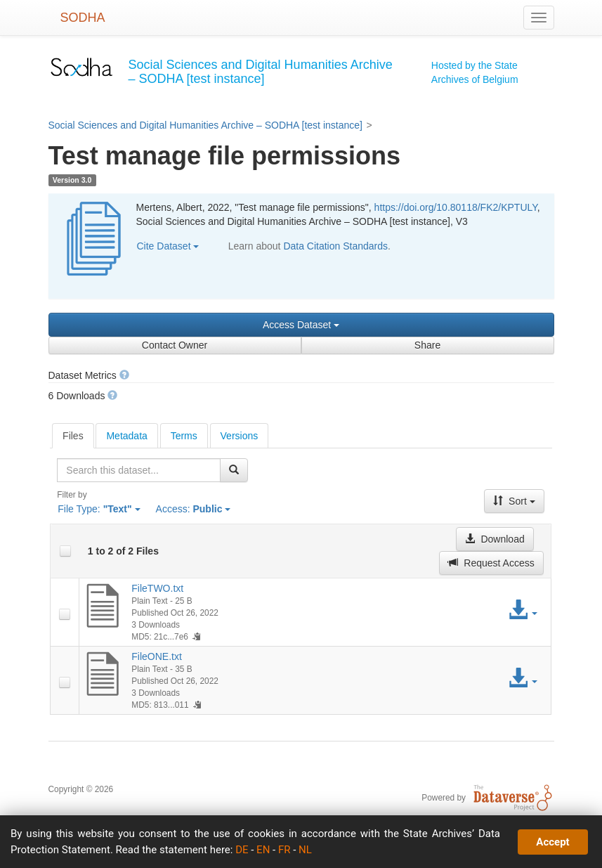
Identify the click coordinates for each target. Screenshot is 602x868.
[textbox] (138, 470)
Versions (240, 436)
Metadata (126, 436)
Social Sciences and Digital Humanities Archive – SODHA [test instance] (205, 125)
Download (495, 539)
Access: (194, 509)
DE (242, 850)
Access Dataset (301, 325)
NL (305, 850)
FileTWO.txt (157, 588)
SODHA (83, 18)
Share (427, 345)
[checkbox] (65, 551)
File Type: (99, 509)
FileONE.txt (157, 656)
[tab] (73, 436)
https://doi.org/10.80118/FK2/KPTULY (456, 207)
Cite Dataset (168, 246)
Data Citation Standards (335, 246)
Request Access (491, 563)
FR (284, 850)
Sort (514, 501)
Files (73, 436)
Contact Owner (175, 345)
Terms (184, 436)
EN (263, 850)
